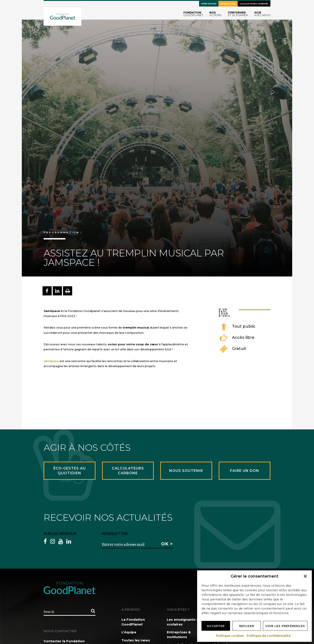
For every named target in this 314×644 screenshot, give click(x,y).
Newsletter (228, 4)
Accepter (216, 626)
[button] (305, 576)
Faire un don (209, 4)
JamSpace (51, 361)
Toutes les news (136, 640)
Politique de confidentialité (269, 636)
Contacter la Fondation (64, 641)
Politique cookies (230, 636)
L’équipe (129, 632)
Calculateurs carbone (254, 4)
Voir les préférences (285, 626)
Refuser (247, 626)
